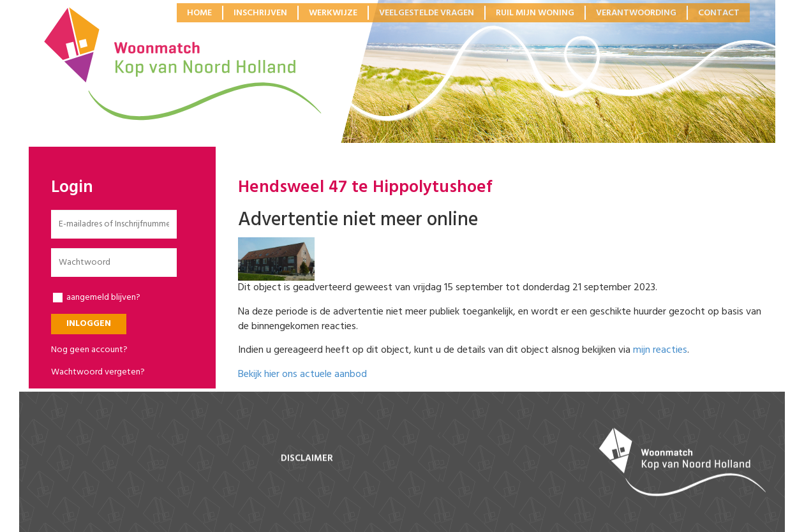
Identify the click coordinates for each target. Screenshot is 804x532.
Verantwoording (636, 13)
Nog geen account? (89, 350)
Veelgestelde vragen (427, 13)
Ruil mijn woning (535, 13)
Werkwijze (333, 13)
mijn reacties (660, 350)
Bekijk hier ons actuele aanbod (302, 374)
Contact (719, 13)
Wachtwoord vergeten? (98, 372)
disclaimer (307, 459)
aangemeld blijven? (97, 298)
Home (199, 13)
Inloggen (89, 324)
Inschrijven (260, 13)
